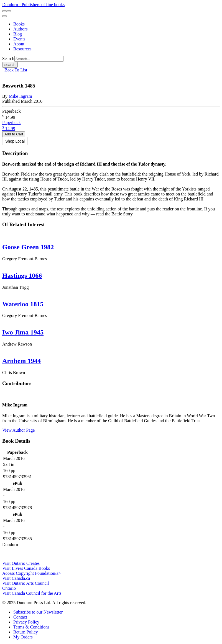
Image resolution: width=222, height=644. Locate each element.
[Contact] (20, 617)
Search (8, 59)
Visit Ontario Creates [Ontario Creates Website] (21, 563)
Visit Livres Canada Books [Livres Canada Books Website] (26, 568)
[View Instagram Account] (8, 554)
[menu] (4, 16)
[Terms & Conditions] (31, 627)
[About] (19, 44)
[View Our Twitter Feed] (5, 554)
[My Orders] (23, 637)
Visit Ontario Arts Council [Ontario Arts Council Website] (25, 583)
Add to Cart (14, 134)
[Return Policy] (25, 632)
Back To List (15, 70)
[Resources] (22, 49)
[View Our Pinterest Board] (11, 554)
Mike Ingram (21, 96)
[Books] (19, 24)
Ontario (9, 588)
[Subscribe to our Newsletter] (38, 612)
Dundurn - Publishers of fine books (33, 5)
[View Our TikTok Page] (7, 554)
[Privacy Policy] (26, 622)
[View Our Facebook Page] (3, 554)
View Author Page (20, 430)
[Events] (19, 39)
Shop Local (15, 141)
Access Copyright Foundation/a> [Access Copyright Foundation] (32, 573)
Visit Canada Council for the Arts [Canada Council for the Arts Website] (32, 593)
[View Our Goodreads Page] (13, 554)
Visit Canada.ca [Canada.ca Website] (16, 578)
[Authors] (21, 29)
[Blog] (18, 34)
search (10, 65)
